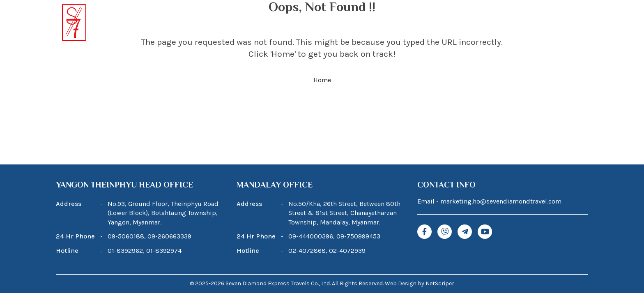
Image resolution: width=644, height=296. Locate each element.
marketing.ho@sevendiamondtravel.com (501, 201)
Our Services (380, 24)
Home (206, 24)
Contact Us (566, 24)
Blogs (432, 24)
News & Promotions (495, 24)
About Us (253, 24)
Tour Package (310, 24)
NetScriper (440, 283)
